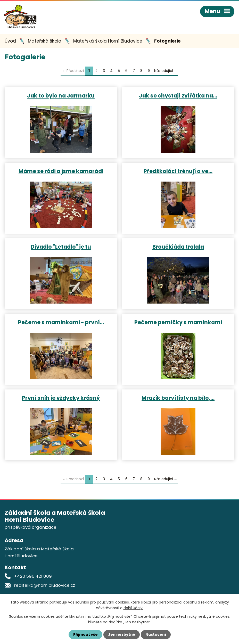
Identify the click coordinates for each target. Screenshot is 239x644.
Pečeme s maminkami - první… (61, 322)
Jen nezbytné (122, 634)
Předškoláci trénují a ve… (178, 171)
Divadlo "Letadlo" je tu (61, 247)
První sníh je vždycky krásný (61, 398)
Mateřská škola (45, 41)
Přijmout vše (85, 634)
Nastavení (156, 634)
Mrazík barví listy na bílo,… (178, 398)
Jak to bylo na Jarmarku (61, 95)
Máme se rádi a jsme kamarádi (61, 171)
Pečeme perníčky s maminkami (178, 322)
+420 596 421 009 (33, 576)
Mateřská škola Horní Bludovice (108, 41)
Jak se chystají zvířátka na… (178, 95)
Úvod (10, 41)
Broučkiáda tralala (178, 247)
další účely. (133, 608)
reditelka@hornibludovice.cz (45, 585)
